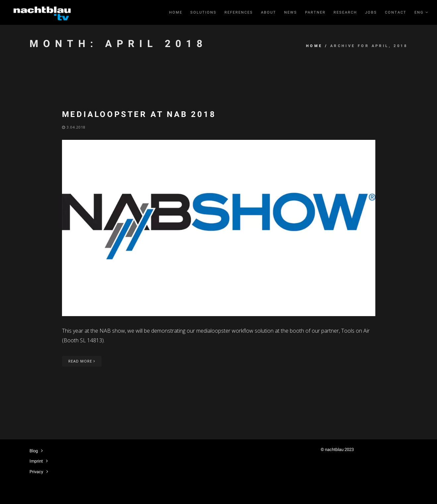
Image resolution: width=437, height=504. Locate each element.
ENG (421, 12)
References (239, 12)
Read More (82, 361)
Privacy (36, 472)
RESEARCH (345, 12)
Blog (34, 451)
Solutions (203, 12)
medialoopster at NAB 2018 (139, 114)
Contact (396, 12)
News (291, 12)
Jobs (371, 12)
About (269, 12)
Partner (315, 12)
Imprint (36, 461)
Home (176, 12)
